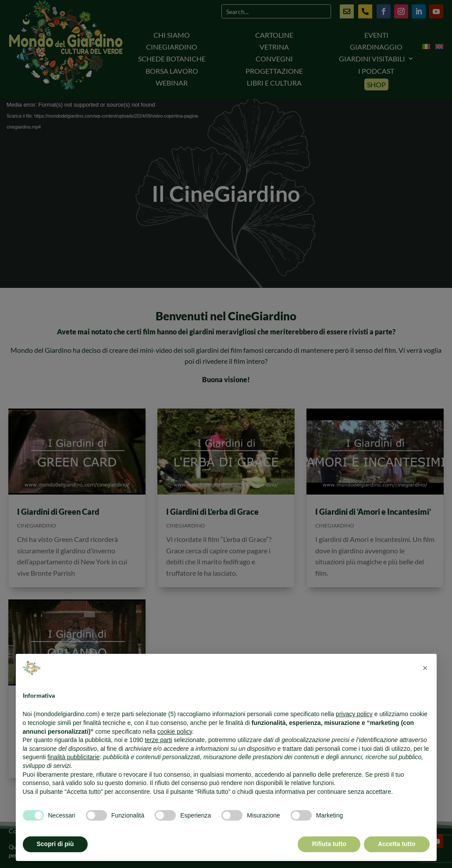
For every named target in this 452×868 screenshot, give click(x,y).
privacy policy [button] (354, 714)
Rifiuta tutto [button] (329, 844)
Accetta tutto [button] (397, 844)
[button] (425, 668)
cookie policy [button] (175, 732)
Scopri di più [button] (55, 844)
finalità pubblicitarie (73, 757)
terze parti (158, 740)
